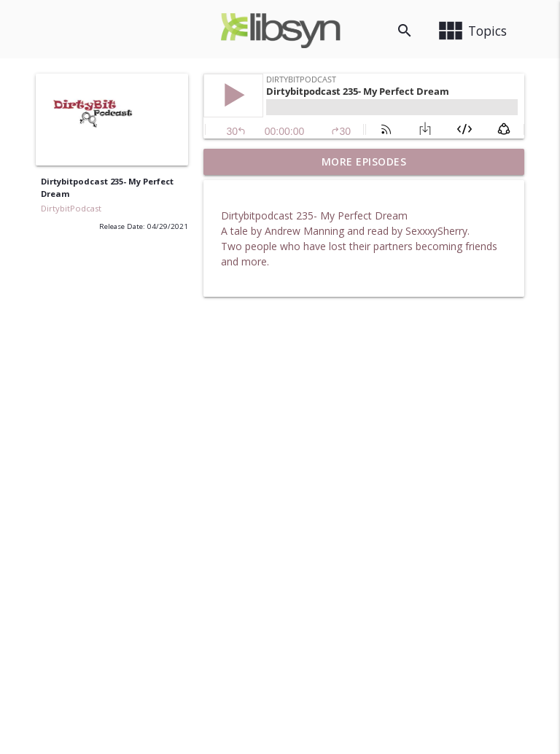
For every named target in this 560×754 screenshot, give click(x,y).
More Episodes (364, 162)
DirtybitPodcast (71, 208)
